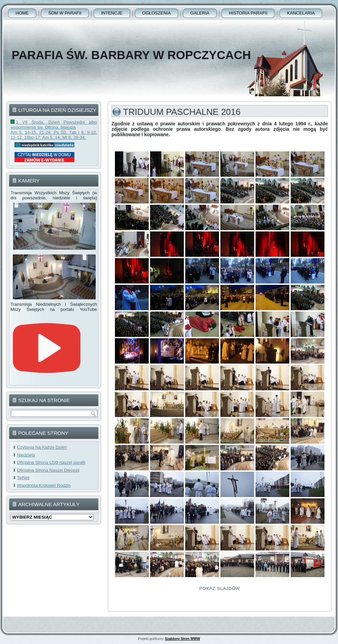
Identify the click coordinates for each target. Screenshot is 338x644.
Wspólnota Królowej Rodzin (44, 485)
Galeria (200, 13)
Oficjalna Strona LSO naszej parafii (51, 462)
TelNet (23, 478)
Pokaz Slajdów (220, 588)
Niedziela (26, 455)
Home (22, 13)
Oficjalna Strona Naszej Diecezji (48, 470)
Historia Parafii (248, 13)
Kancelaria (301, 13)
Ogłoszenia (157, 13)
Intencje (112, 13)
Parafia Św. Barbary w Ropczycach (131, 55)
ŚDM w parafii (65, 13)
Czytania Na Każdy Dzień (42, 447)
